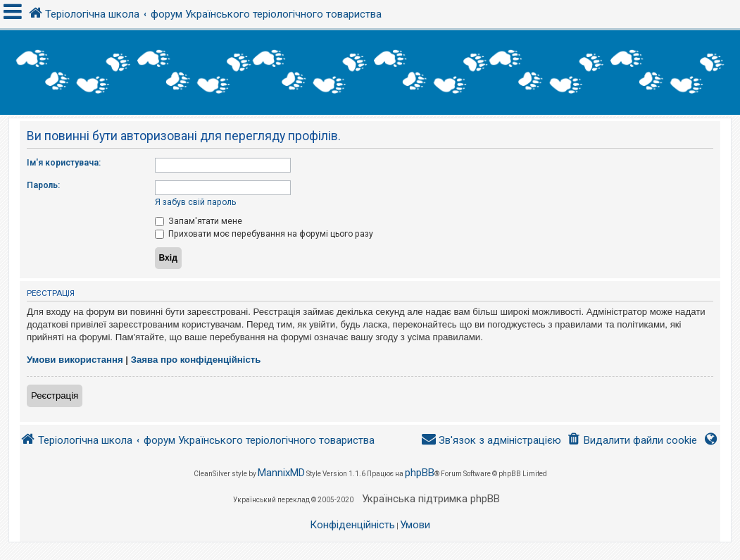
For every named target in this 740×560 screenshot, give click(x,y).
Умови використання (75, 360)
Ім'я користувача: (64, 163)
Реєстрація (55, 396)
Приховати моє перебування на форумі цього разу (264, 234)
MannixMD (281, 473)
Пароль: (43, 185)
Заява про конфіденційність (196, 360)
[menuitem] (632, 441)
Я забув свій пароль (195, 202)
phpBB (420, 473)
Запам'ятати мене (199, 221)
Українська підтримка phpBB (431, 499)
